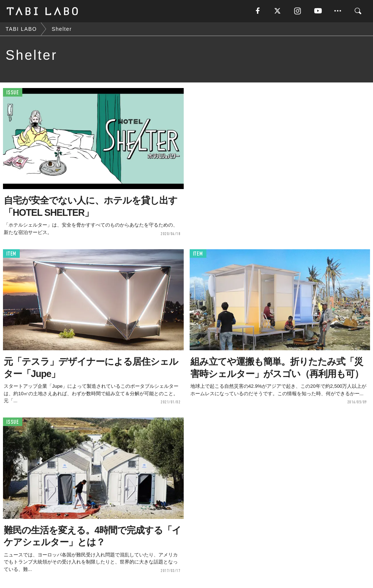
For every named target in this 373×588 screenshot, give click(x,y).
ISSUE (13, 93)
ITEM (11, 254)
